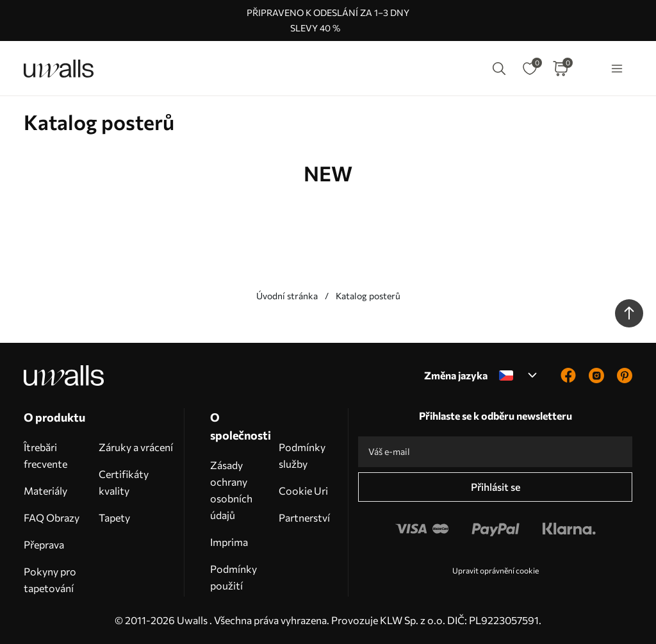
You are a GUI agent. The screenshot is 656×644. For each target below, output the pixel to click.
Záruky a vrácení (136, 447)
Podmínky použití (234, 577)
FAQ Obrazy (52, 517)
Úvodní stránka (287, 296)
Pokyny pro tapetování (50, 580)
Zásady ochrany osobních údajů (231, 490)
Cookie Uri (303, 491)
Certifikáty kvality (124, 482)
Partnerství (304, 517)
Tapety (114, 517)
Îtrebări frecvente (45, 455)
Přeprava (44, 544)
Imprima (229, 542)
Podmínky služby (302, 455)
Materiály (45, 491)
